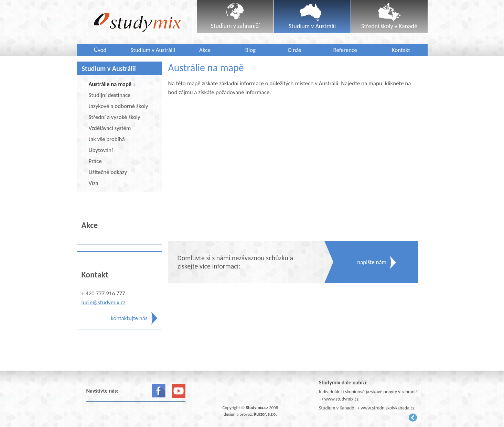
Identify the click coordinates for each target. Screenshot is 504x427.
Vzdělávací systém (110, 128)
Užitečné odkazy (108, 172)
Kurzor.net (413, 418)
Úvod (100, 50)
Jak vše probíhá (107, 139)
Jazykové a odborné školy (119, 106)
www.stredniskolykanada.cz (388, 408)
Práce (95, 161)
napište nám (372, 262)
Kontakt (401, 50)
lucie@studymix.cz (104, 302)
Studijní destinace (110, 95)
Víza (94, 183)
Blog (250, 50)
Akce (205, 50)
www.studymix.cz (341, 399)
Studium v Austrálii (153, 50)
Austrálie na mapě (110, 84)
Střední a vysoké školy (115, 117)
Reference (345, 50)
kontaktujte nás (129, 318)
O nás (294, 50)
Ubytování (101, 150)
